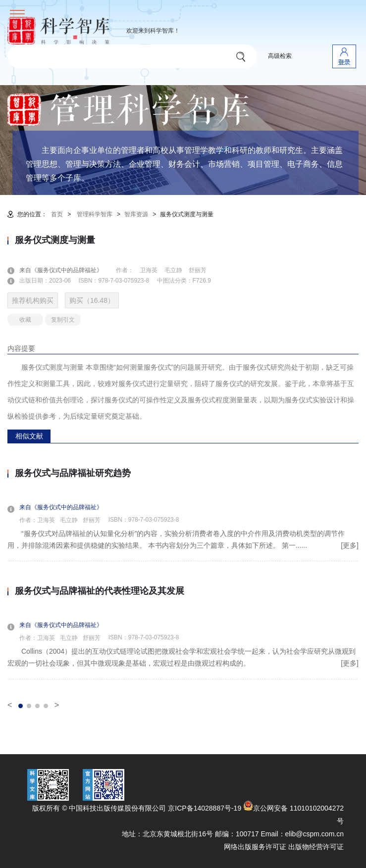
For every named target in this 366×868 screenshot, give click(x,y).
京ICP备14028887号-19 (205, 808)
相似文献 (29, 436)
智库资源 (136, 214)
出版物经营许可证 (316, 847)
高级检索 (280, 56)
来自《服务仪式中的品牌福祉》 (67, 270)
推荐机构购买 (33, 300)
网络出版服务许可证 (255, 847)
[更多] (350, 545)
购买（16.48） (92, 300)
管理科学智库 (95, 214)
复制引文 (63, 320)
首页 (57, 214)
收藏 (25, 320)
